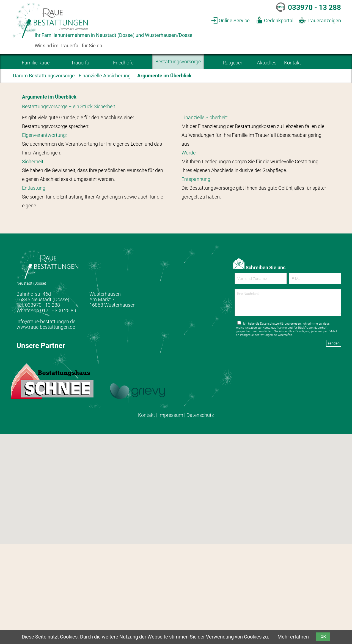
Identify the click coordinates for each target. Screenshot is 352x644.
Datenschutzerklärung (275, 428)
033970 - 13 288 (314, 7)
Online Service (234, 21)
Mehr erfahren (293, 637)
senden (334, 448)
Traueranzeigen (324, 21)
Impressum (171, 515)
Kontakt (147, 515)
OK (323, 637)
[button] (169, 607)
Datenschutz (200, 515)
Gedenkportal (279, 21)
